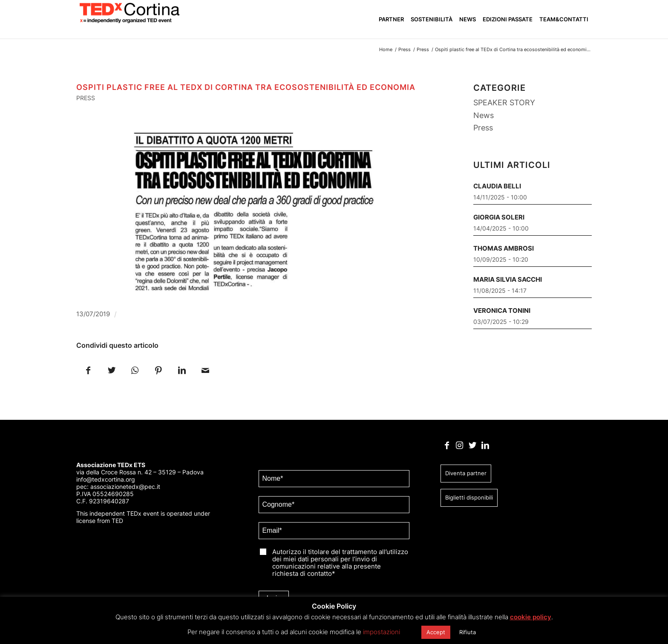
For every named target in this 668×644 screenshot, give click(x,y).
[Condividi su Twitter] (111, 370)
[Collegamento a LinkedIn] (485, 445)
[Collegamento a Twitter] (472, 445)
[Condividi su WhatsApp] (135, 370)
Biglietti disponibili (469, 497)
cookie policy (531, 617)
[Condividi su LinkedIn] (182, 370)
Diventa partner (466, 473)
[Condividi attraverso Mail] (205, 370)
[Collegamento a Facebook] (447, 445)
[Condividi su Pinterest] (158, 370)
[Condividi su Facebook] (88, 370)
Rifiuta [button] (468, 632)
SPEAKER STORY (504, 103)
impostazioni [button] (382, 632)
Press (86, 98)
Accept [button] (436, 632)
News (484, 115)
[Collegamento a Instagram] (459, 445)
